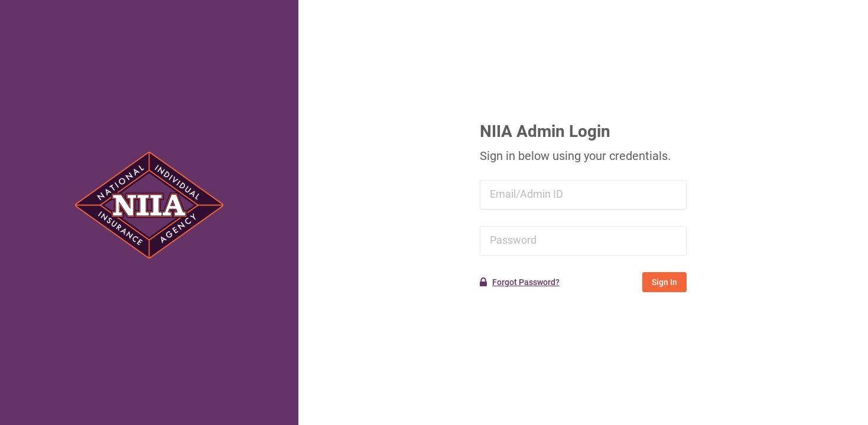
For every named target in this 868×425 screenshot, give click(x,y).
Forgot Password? (526, 282)
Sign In (664, 282)
